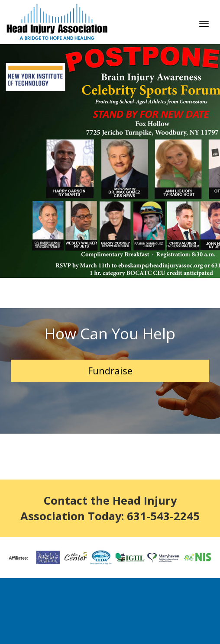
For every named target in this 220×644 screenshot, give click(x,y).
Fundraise (110, 370)
